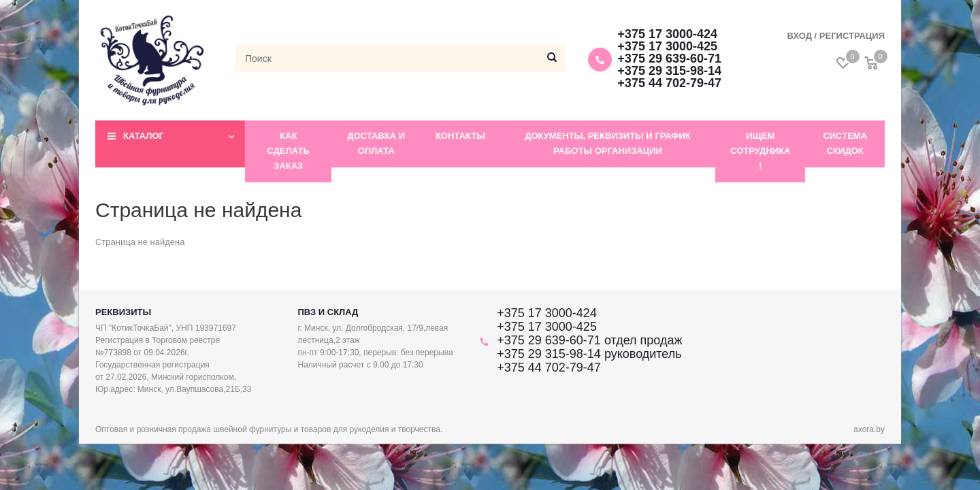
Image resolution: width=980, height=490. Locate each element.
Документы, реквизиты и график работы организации (608, 143)
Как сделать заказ (289, 151)
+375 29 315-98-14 (669, 71)
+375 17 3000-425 (667, 46)
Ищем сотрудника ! (760, 151)
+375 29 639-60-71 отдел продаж (589, 340)
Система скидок (845, 143)
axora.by (869, 429)
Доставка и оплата (376, 143)
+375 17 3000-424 (667, 34)
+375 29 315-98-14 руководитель (589, 354)
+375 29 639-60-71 (669, 59)
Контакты (460, 136)
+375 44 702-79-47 (669, 83)
